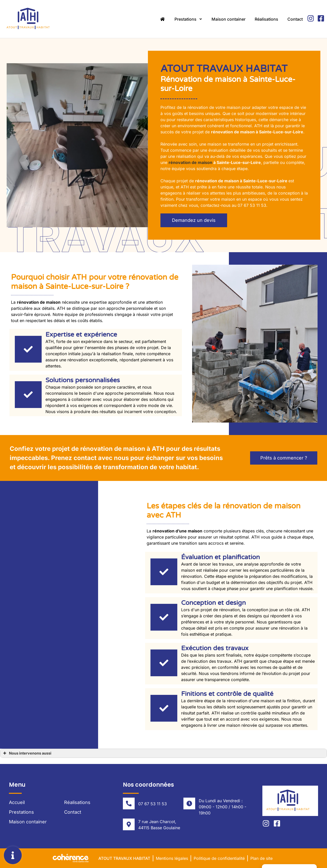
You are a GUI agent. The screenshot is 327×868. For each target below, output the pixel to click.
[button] (194, 220)
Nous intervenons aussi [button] (27, 753)
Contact (295, 19)
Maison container (229, 19)
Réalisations (266, 19)
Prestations (188, 19)
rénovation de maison (190, 162)
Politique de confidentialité (219, 858)
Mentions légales (172, 858)
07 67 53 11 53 (153, 804)
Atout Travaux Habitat (124, 858)
